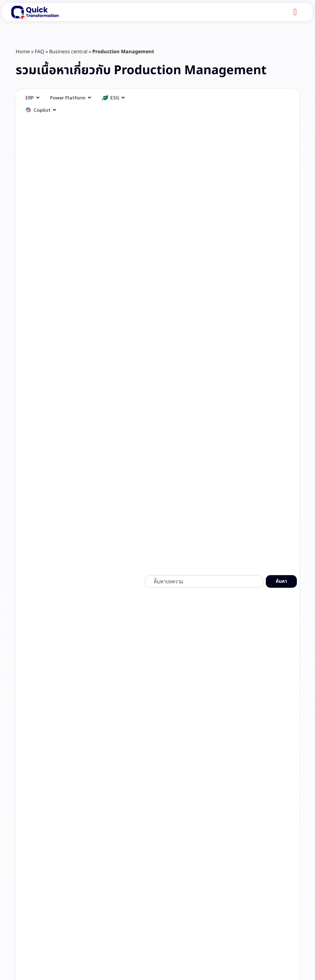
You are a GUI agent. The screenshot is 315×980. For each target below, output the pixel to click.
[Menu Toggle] (295, 12)
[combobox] (204, 582)
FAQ (40, 52)
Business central (68, 52)
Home (23, 52)
